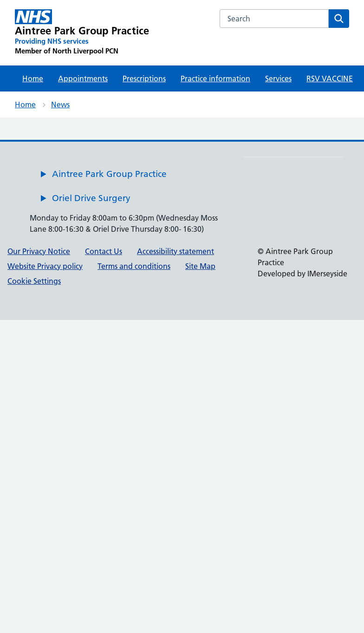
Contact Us (104, 251)
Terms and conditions (134, 266)
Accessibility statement (175, 251)
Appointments (83, 78)
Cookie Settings (34, 281)
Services (278, 78)
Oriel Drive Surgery (91, 198)
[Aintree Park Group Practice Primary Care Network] (82, 33)
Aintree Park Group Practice (109, 174)
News (60, 104)
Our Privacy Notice (39, 251)
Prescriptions (144, 78)
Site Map (200, 266)
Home (33, 78)
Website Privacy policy (45, 266)
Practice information (215, 78)
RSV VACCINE (330, 78)
